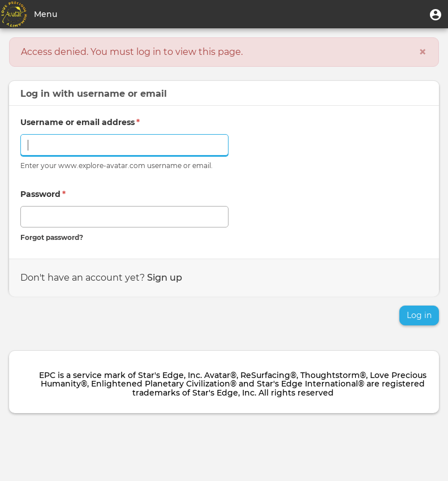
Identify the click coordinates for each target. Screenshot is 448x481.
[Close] (423, 52)
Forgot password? (52, 237)
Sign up (165, 278)
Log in (419, 315)
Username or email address (80, 122)
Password (43, 194)
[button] (436, 14)
